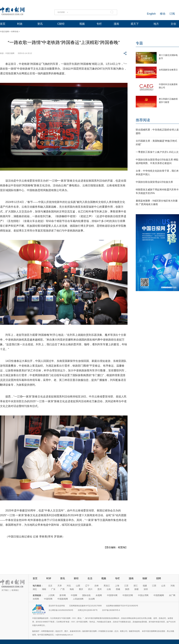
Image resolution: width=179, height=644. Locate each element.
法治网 (92, 599)
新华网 (63, 595)
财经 (76, 578)
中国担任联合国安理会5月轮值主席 (154, 182)
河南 (173, 586)
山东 (163, 586)
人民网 (51, 595)
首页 (3, 24)
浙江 (136, 586)
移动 (163, 14)
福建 (145, 586)
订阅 (172, 14)
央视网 (99, 595)
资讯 (40, 24)
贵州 (99, 589)
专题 (139, 43)
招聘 (159, 578)
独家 (145, 578)
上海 (117, 586)
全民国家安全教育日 (168, 70)
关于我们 (5, 590)
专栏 (99, 24)
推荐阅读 (143, 120)
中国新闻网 (63, 599)
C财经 (61, 24)
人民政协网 (78, 599)
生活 (90, 578)
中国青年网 (112, 595)
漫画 (116, 24)
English (151, 14)
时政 (20, 24)
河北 (69, 586)
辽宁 (87, 586)
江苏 (126, 586)
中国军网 (48, 599)
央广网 (172, 595)
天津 (60, 586)
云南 (109, 589)
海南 (72, 589)
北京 (50, 586)
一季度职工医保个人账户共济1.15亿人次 (157, 152)
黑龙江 (107, 586)
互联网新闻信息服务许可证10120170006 (85, 606)
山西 (78, 586)
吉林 (97, 586)
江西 (154, 586)
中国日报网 (4, 32)
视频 (82, 24)
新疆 (136, 589)
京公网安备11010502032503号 (61, 610)
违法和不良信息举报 (57, 606)
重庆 (81, 589)
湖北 (35, 589)
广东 (53, 589)
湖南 (44, 589)
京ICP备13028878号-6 (111, 610)
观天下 (135, 24)
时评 (49, 578)
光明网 (36, 599)
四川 (90, 589)
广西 (63, 589)
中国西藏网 (159, 595)
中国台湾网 (143, 595)
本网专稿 (15, 32)
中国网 (74, 595)
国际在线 (86, 595)
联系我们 (15, 590)
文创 (173, 24)
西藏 (118, 589)
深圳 (146, 589)
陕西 (127, 589)
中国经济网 (128, 595)
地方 (156, 24)
